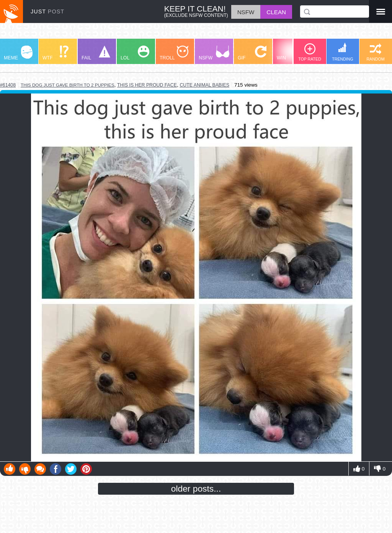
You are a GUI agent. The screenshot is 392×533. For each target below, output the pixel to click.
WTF (56, 53)
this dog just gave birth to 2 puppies (67, 85)
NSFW (214, 53)
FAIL (96, 53)
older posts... (196, 489)
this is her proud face (147, 85)
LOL (135, 53)
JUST (47, 11)
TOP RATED (310, 52)
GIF (252, 53)
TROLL (174, 53)
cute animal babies (204, 85)
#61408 (8, 85)
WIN (291, 53)
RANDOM (375, 52)
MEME (18, 53)
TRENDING (343, 52)
